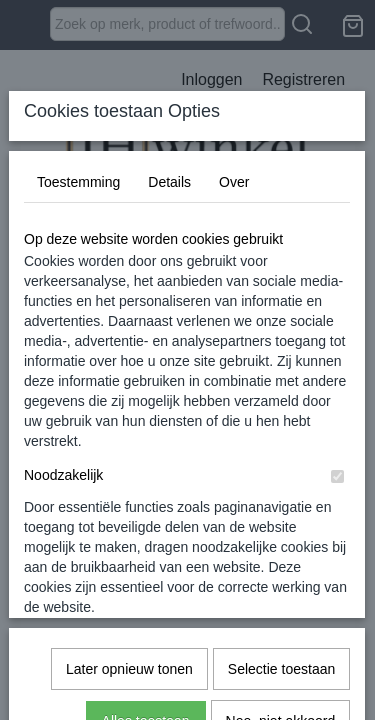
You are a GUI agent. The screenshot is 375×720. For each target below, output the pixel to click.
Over (234, 331)
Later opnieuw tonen (129, 596)
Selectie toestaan (281, 596)
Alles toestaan (146, 648)
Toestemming (78, 331)
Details (169, 331)
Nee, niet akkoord (281, 648)
